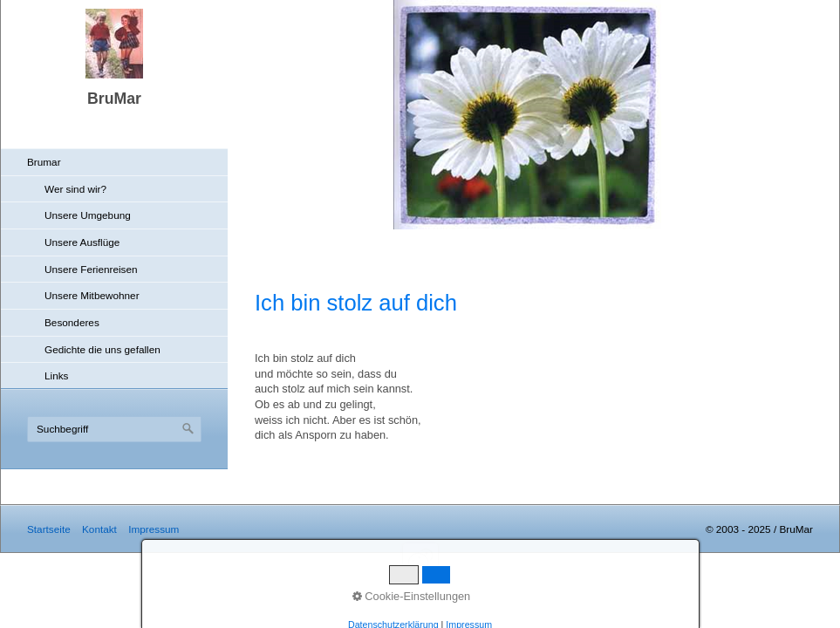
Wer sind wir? (75, 189)
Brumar (44, 162)
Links (56, 375)
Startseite (49, 529)
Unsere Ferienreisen (91, 269)
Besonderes (72, 322)
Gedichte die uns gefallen (102, 349)
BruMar (114, 99)
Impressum (154, 529)
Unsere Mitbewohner (92, 295)
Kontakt (99, 529)
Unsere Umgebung (88, 215)
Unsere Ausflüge (82, 242)
